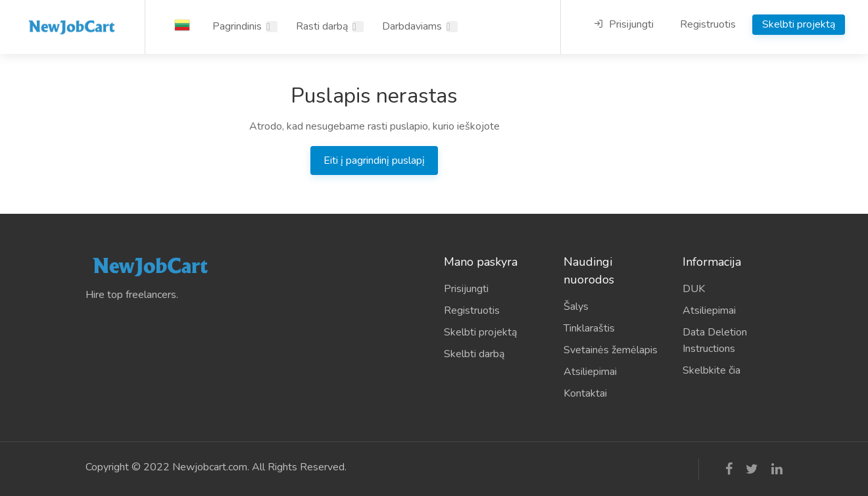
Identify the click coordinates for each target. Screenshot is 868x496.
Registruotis (708, 24)
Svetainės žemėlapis (611, 350)
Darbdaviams (412, 26)
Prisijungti (624, 24)
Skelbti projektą (799, 24)
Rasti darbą (322, 26)
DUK (694, 289)
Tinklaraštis (589, 328)
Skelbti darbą (474, 354)
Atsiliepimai (590, 372)
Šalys (576, 307)
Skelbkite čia (711, 370)
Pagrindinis (237, 26)
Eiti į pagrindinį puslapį (374, 161)
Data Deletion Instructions (715, 340)
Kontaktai (585, 393)
